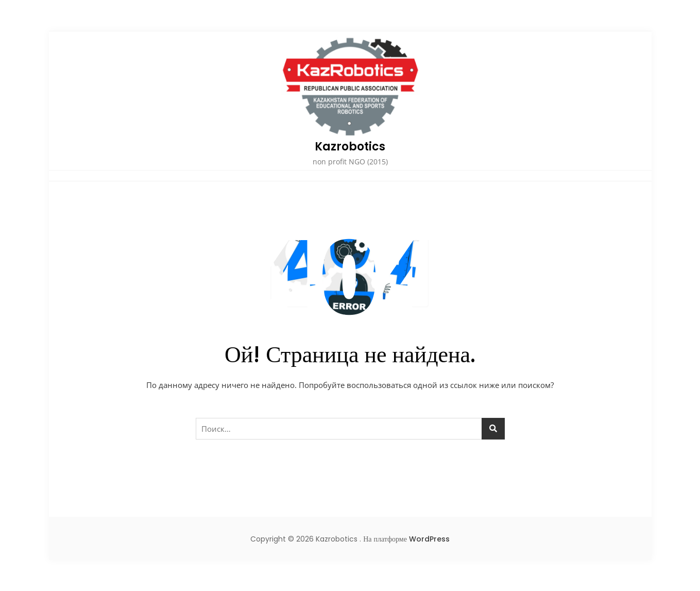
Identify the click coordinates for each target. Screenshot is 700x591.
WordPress (429, 539)
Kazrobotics (350, 147)
